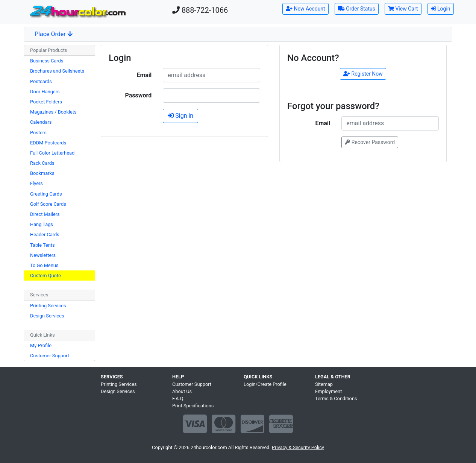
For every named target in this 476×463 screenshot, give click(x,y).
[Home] (77, 12)
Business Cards (47, 61)
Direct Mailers (45, 214)
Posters (38, 133)
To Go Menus (44, 265)
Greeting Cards (46, 194)
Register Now (363, 74)
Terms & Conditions (336, 398)
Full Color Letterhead (52, 153)
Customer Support (50, 356)
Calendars (41, 122)
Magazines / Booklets (53, 112)
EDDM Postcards (48, 143)
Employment (328, 391)
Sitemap (324, 384)
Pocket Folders (46, 102)
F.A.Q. (178, 398)
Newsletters (43, 255)
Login (441, 9)
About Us (182, 391)
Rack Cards (42, 163)
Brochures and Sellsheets (57, 71)
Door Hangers (45, 92)
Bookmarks (42, 173)
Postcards (41, 81)
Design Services (47, 316)
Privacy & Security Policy (298, 447)
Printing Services (48, 306)
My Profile (41, 345)
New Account (305, 9)
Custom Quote (45, 276)
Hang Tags (42, 224)
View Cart (403, 9)
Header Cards (45, 235)
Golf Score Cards (48, 204)
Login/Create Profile (265, 384)
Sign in (180, 116)
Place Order (54, 34)
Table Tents (42, 245)
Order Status (357, 9)
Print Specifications (193, 406)
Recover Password (370, 142)
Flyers (36, 183)
